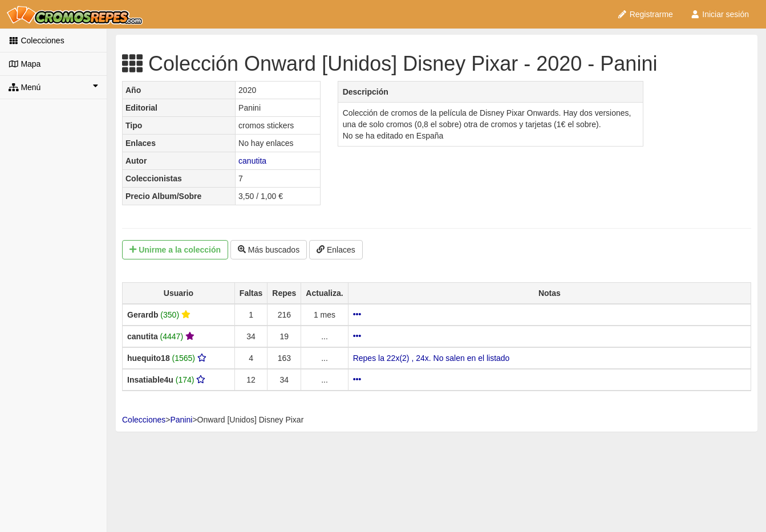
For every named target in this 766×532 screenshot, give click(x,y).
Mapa (25, 64)
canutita (252, 161)
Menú (53, 87)
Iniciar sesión (720, 14)
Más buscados (269, 250)
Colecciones (37, 40)
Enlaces (336, 250)
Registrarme (645, 14)
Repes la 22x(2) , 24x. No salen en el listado (431, 358)
